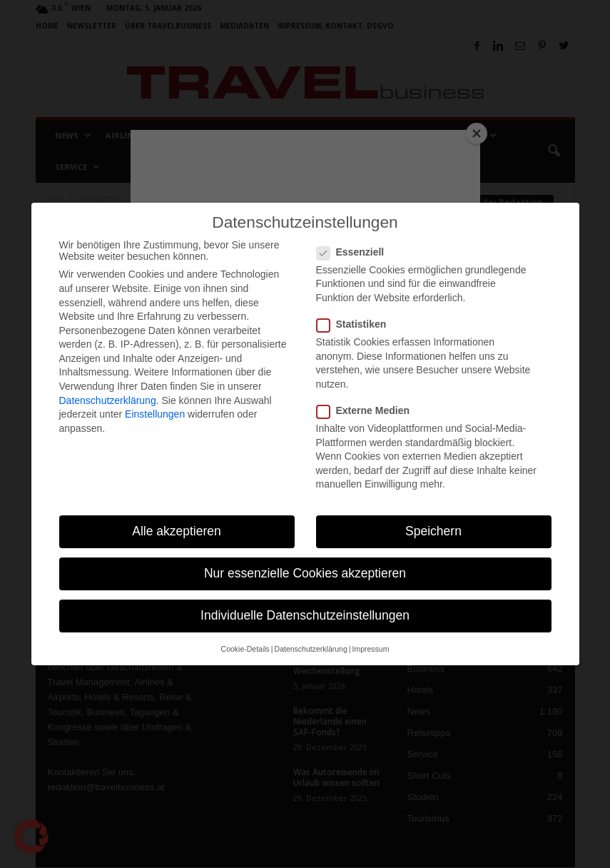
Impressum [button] (370, 649)
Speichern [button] (433, 531)
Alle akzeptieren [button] (177, 531)
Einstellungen (155, 414)
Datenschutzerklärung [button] (311, 649)
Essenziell (355, 252)
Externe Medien (367, 410)
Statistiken (356, 324)
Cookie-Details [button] (245, 649)
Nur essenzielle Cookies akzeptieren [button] (305, 573)
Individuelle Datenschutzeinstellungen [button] (305, 615)
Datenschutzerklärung (108, 400)
